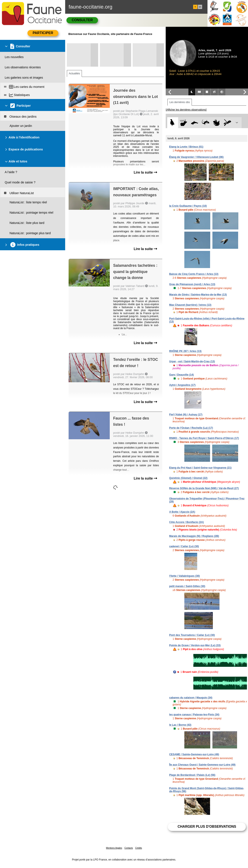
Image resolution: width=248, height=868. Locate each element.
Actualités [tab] (74, 73)
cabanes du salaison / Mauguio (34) (191, 698)
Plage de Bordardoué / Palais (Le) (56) (192, 775)
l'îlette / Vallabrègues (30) (184, 576)
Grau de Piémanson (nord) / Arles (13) (192, 284)
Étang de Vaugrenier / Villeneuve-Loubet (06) (196, 157)
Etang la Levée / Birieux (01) (186, 147)
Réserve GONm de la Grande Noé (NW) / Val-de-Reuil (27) (204, 488)
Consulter (82, 20)
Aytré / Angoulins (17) (182, 385)
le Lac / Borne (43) (180, 725)
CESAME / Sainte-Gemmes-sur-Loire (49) (194, 754)
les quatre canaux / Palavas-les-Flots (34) (194, 715)
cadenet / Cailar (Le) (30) (184, 546)
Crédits (139, 848)
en (200, 7)
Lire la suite (145, 172)
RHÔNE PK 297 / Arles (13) (185, 351)
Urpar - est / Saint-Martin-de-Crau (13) (192, 361)
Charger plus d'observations (207, 827)
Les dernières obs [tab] (180, 102)
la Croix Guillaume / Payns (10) (188, 206)
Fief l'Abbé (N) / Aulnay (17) (186, 415)
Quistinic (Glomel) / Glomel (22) (188, 478)
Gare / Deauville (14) (181, 375)
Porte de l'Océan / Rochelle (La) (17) (191, 428)
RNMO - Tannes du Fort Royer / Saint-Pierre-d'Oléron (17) (204, 438)
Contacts (129, 848)
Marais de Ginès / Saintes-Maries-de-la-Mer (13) (198, 295)
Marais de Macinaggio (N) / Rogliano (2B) (194, 536)
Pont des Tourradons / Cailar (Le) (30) (192, 635)
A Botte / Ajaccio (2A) (182, 512)
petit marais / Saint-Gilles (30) (187, 586)
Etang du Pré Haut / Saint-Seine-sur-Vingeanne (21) (200, 468)
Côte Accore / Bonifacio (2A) (186, 522)
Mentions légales (114, 848)
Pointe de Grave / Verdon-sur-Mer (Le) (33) (195, 645)
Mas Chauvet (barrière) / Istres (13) (190, 305)
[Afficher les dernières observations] (186, 110)
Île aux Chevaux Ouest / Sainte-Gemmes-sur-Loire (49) (202, 765)
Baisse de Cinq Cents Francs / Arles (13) (194, 274)
